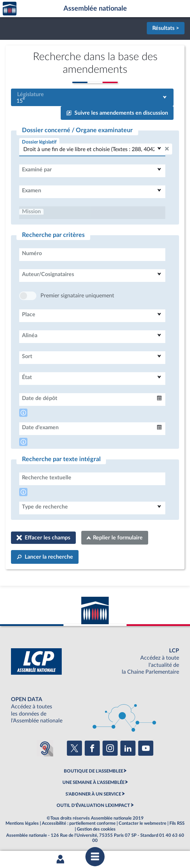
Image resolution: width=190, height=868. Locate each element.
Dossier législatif (39, 142)
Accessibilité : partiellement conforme (79, 823)
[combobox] (92, 97)
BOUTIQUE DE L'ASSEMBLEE (93, 771)
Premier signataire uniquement (77, 296)
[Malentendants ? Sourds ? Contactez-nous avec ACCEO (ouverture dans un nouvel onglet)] (45, 748)
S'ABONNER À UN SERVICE (93, 794)
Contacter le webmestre (142, 823)
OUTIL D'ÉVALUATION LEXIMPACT (93, 806)
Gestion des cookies (96, 829)
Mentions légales (22, 823)
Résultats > (166, 28)
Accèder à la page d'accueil (10, 9)
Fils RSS (177, 823)
